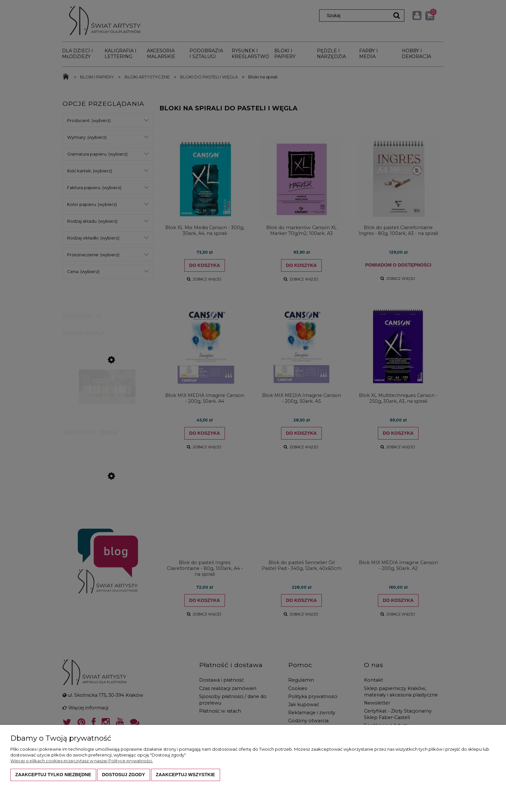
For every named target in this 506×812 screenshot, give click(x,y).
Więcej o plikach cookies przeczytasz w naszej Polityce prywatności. (82, 761)
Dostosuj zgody (123, 775)
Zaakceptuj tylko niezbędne (53, 775)
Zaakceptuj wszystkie (186, 775)
